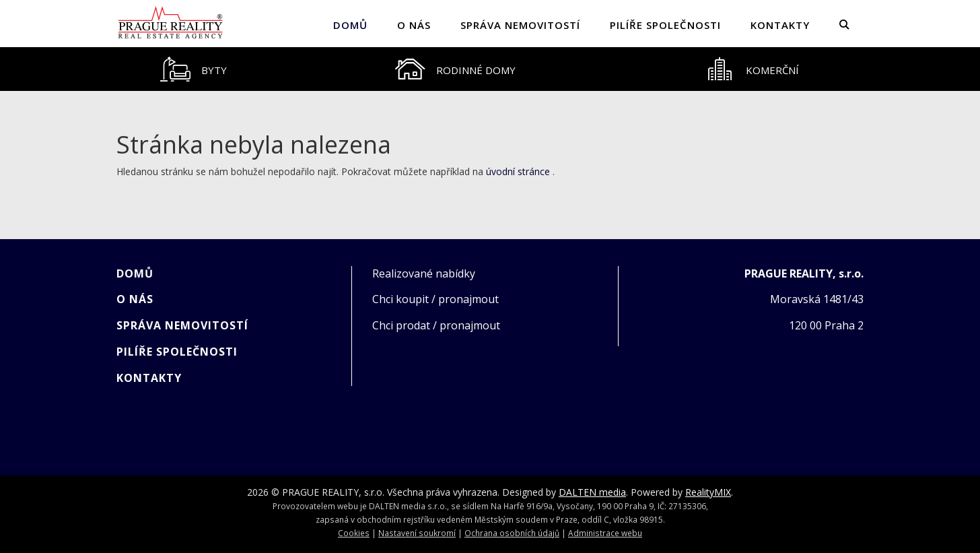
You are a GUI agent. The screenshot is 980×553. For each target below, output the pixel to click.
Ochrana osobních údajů (512, 533)
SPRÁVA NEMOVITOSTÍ (520, 25)
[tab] (194, 69)
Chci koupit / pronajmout (435, 299)
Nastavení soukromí (417, 533)
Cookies (354, 533)
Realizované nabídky (424, 273)
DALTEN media (592, 492)
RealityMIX (708, 492)
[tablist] (490, 69)
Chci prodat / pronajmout (436, 325)
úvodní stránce (518, 171)
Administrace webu (605, 533)
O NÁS (414, 25)
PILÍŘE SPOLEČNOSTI (665, 25)
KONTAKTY (780, 25)
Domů (350, 25)
